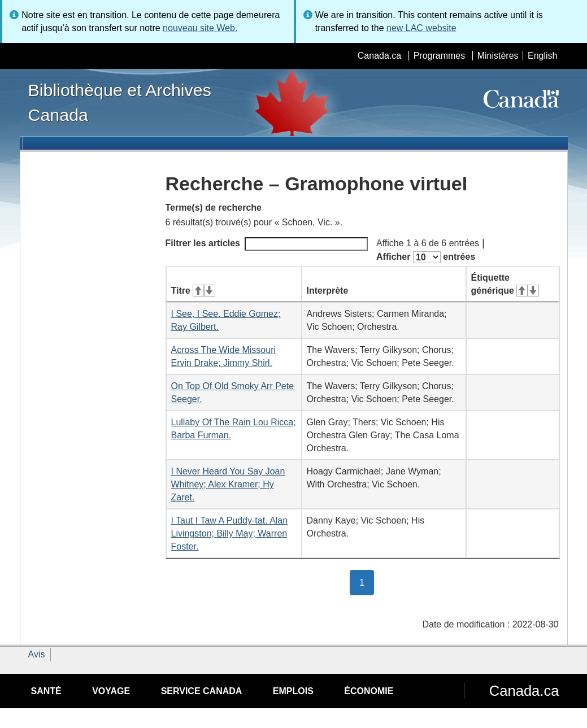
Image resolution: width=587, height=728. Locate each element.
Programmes (440, 56)
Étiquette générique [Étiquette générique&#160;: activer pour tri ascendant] (505, 284)
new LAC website (421, 28)
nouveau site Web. (200, 28)
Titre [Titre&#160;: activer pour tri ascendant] (193, 291)
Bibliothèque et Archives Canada (120, 102)
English (542, 56)
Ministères (498, 56)
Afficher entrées (426, 257)
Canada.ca (379, 56)
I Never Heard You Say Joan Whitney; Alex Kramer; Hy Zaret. (228, 484)
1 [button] (367, 582)
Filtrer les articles (267, 244)
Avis (37, 654)
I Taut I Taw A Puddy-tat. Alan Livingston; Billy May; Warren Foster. (230, 533)
